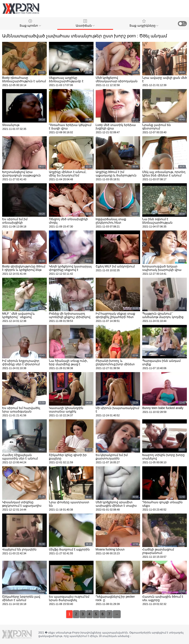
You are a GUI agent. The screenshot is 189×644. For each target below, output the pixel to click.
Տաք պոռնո (30, 23)
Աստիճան (85, 23)
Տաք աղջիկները (144, 23)
